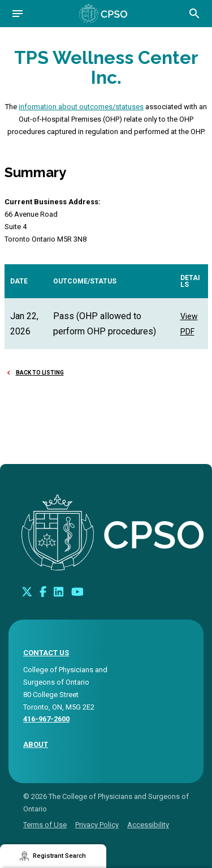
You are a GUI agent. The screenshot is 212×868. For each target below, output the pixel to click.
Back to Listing (40, 373)
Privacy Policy (97, 825)
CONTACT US (46, 653)
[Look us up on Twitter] (27, 591)
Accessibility (148, 825)
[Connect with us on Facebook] (43, 591)
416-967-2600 (46, 719)
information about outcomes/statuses (81, 107)
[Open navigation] (18, 14)
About (36, 744)
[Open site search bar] (194, 14)
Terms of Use (45, 825)
